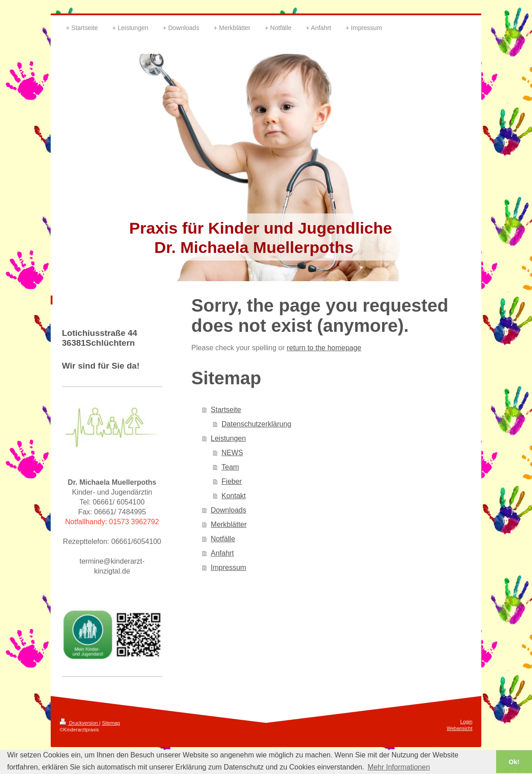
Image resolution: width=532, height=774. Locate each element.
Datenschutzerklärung (257, 424)
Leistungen (228, 438)
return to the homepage (324, 348)
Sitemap (111, 723)
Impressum (229, 567)
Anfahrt (222, 553)
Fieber (232, 481)
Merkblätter (229, 524)
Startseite (226, 410)
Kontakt (234, 496)
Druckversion (79, 723)
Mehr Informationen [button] (399, 767)
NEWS (232, 453)
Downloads (229, 510)
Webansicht (460, 728)
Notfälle (223, 539)
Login (466, 722)
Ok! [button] (514, 762)
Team (230, 467)
